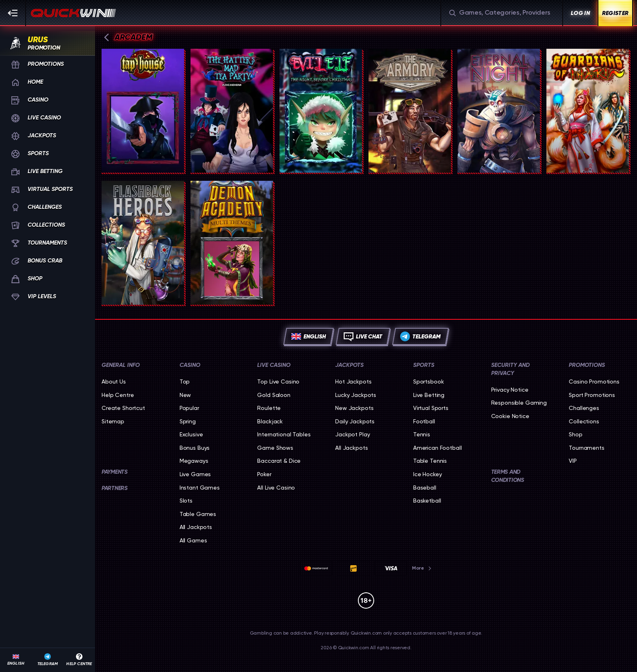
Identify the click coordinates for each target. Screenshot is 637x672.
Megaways (194, 461)
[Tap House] (143, 111)
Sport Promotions (592, 395)
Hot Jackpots (353, 382)
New (185, 395)
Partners (115, 488)
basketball (427, 501)
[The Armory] (410, 111)
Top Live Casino (278, 382)
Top (185, 382)
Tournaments (586, 448)
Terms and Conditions (508, 476)
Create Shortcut (123, 408)
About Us (114, 382)
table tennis (430, 461)
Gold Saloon (274, 395)
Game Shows (275, 448)
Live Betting (429, 395)
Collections (584, 421)
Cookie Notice (510, 416)
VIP (573, 461)
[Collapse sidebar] (13, 13)
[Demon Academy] (232, 243)
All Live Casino (276, 488)
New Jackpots (354, 408)
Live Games (195, 474)
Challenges (584, 408)
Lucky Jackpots (356, 395)
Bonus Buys (195, 448)
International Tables (284, 434)
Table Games (198, 514)
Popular (189, 408)
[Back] (106, 37)
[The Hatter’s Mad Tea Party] (232, 111)
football (424, 421)
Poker (264, 474)
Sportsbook (429, 382)
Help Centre (118, 395)
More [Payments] (422, 568)
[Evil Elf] (321, 111)
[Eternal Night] (499, 111)
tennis (422, 434)
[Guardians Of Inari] (588, 111)
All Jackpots (196, 527)
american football (438, 448)
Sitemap (113, 421)
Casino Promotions (594, 382)
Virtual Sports (431, 408)
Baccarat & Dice (279, 461)
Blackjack (270, 421)
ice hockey (428, 474)
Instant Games (200, 488)
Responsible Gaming (519, 403)
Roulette (269, 408)
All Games (193, 540)
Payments (115, 472)
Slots (186, 501)
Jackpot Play (352, 434)
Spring (188, 421)
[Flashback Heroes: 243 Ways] (143, 243)
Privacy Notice (510, 390)
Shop (575, 434)
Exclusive (191, 434)
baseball (425, 488)
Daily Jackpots (355, 421)
